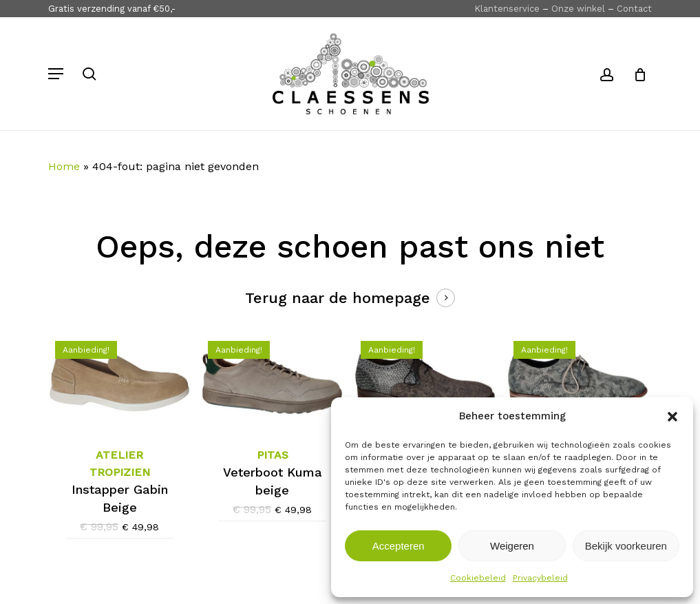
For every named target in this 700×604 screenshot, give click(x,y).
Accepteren (399, 546)
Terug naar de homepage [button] (338, 298)
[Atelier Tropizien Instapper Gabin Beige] (119, 382)
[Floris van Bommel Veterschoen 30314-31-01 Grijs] (578, 382)
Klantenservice (507, 9)
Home (64, 166)
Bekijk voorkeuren (626, 546)
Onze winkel (578, 9)
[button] (672, 417)
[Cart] (635, 74)
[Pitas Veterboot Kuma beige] (272, 382)
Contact (634, 9)
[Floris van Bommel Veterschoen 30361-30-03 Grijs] (425, 382)
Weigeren (512, 546)
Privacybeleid (540, 578)
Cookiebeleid (478, 578)
